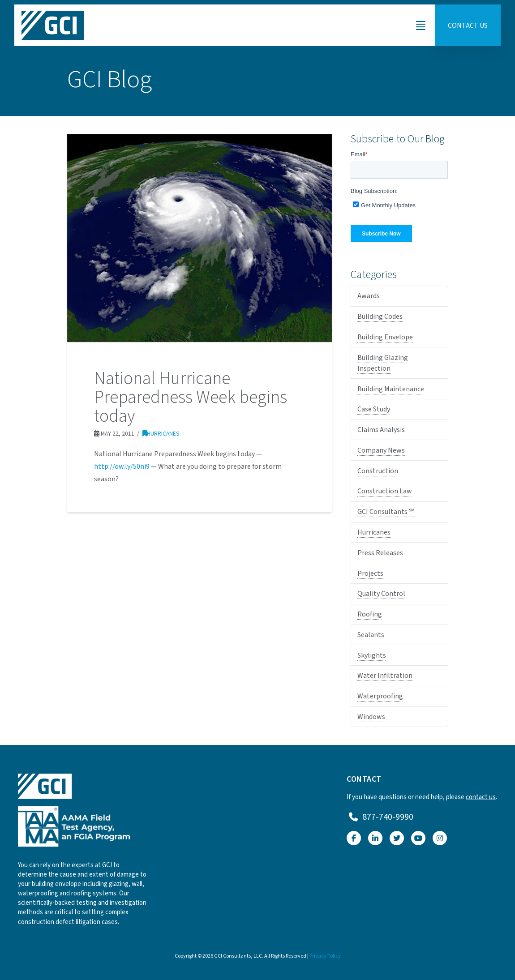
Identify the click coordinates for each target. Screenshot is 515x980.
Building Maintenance (391, 389)
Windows (371, 717)
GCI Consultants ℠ (386, 512)
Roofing (370, 614)
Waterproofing (380, 696)
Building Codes (380, 317)
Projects (370, 573)
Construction (378, 471)
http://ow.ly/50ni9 (122, 466)
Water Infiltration (385, 676)
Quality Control (381, 594)
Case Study (374, 409)
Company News (381, 450)
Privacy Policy (325, 956)
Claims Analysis (381, 430)
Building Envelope (385, 337)
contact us (481, 797)
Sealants (371, 635)
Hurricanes (161, 434)
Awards (369, 296)
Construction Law (385, 491)
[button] (421, 26)
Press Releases (380, 553)
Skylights (372, 655)
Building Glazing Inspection (383, 363)
